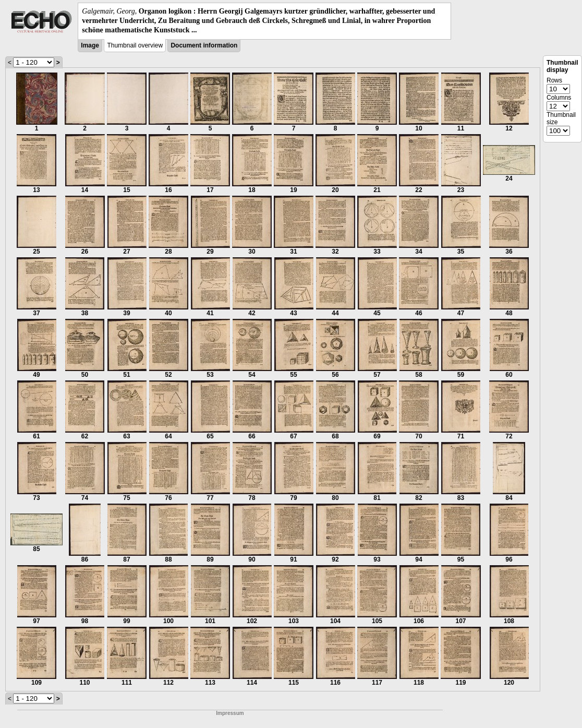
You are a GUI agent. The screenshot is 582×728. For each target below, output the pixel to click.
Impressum (230, 713)
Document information (204, 45)
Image (90, 45)
